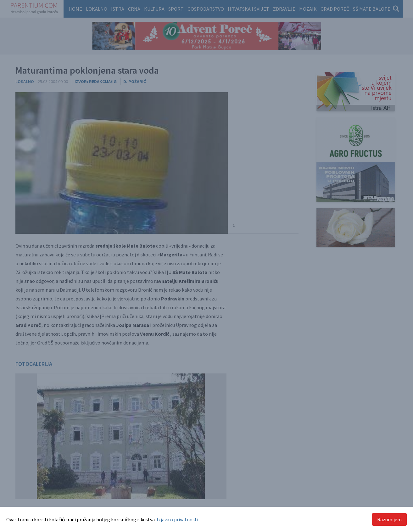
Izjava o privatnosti (177, 519)
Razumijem (389, 519)
